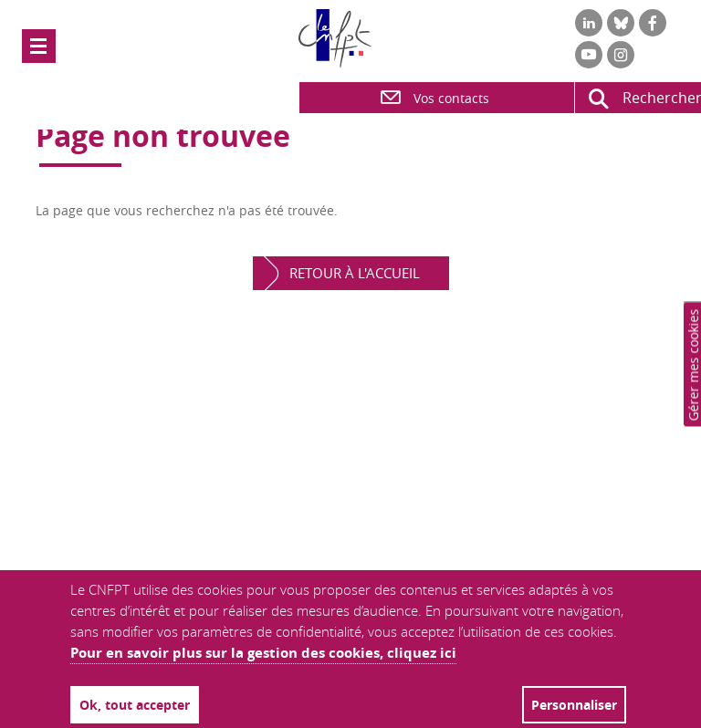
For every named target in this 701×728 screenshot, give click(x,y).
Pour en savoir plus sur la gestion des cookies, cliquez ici (263, 653)
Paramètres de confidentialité (695, 364)
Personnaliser (574, 705)
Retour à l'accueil (355, 273)
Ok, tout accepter (135, 705)
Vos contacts (434, 98)
